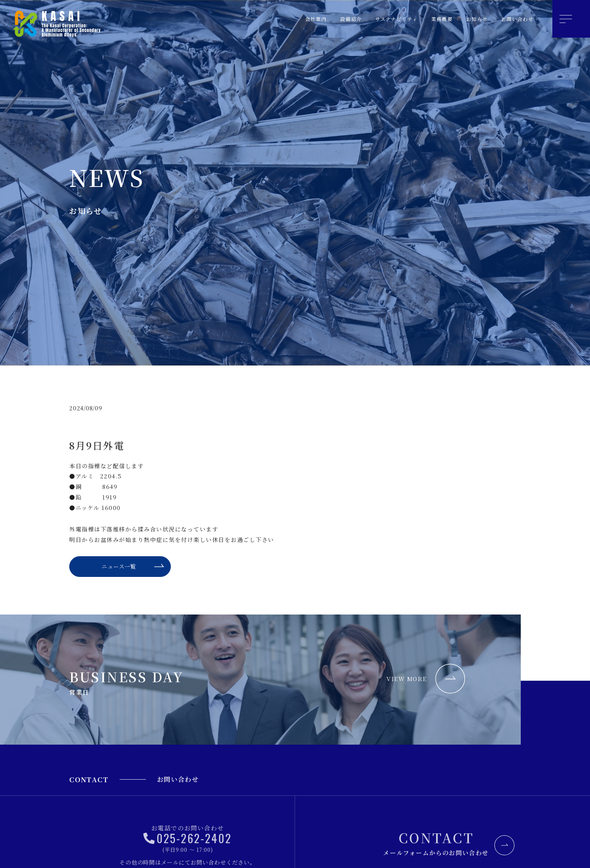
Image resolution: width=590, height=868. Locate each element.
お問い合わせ (515, 19)
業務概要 (432, 19)
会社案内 (293, 19)
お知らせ (470, 19)
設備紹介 (331, 19)
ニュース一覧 (118, 568)
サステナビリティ (382, 19)
